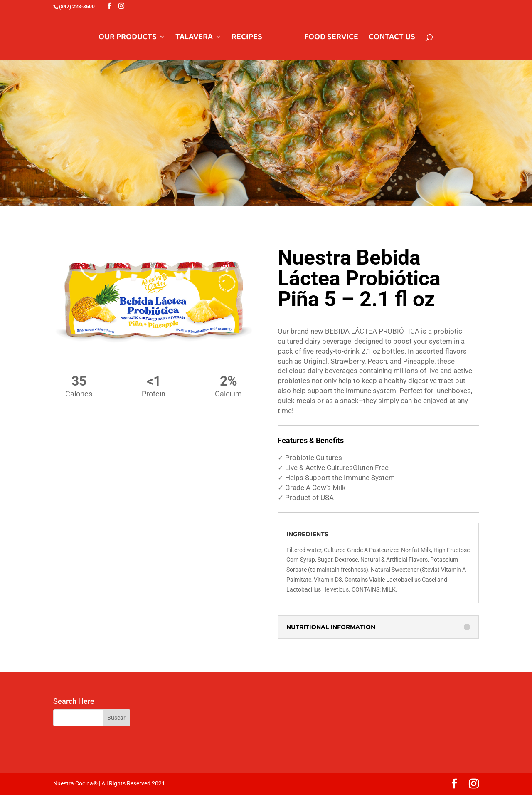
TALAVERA (194, 38)
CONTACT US (392, 38)
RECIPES (247, 38)
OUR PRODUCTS (128, 38)
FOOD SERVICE (331, 38)
